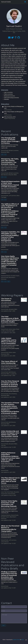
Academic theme (16, 640)
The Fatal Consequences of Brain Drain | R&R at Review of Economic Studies (10, 319)
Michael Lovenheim (14, 151)
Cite (5, 155)
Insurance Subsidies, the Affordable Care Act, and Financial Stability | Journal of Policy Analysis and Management (10, 236)
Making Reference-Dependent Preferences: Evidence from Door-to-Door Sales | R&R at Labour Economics (10, 457)
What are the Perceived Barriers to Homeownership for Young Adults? (10, 529)
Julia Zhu (3, 446)
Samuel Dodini (6, 2)
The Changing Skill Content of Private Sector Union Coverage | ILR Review (10, 140)
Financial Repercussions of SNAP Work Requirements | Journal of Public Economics (10, 184)
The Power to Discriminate (6, 299)
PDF (2, 155)
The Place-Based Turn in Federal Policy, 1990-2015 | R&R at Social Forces (10, 480)
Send (3, 625)
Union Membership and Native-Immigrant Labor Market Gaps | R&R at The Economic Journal (10, 434)
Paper (9, 281)
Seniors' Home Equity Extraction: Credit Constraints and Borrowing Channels (9, 504)
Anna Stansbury (13, 394)
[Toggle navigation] (25, 2)
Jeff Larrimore (13, 196)
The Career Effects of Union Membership (9, 362)
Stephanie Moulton (6, 276)
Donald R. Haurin (15, 276)
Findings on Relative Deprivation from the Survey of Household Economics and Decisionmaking (9, 575)
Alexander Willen (5, 152)
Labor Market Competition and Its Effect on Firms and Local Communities (9, 341)
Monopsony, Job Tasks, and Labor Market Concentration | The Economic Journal (10, 161)
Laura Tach (4, 492)
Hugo (23, 640)
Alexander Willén (13, 309)
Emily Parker (10, 492)
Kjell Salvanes (5, 175)
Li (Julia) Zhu (13, 374)
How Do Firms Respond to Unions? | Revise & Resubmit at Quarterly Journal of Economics (10, 384)
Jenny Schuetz (5, 542)
